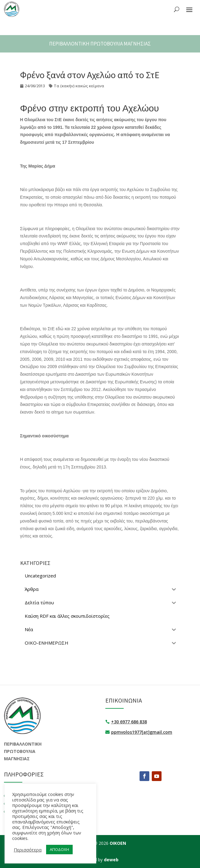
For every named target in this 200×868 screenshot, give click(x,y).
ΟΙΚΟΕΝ (118, 843)
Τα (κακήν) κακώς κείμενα (79, 86)
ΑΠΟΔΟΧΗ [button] (59, 849)
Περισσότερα (28, 850)
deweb (111, 860)
